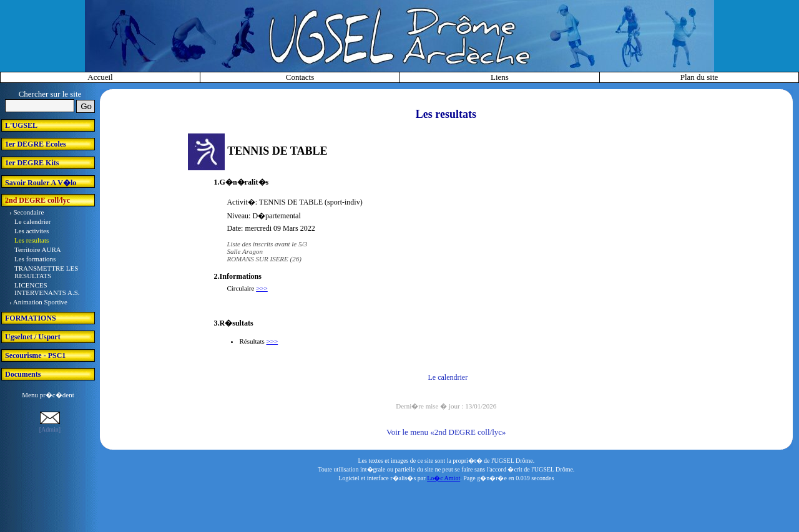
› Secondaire (27, 212)
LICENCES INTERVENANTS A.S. (47, 289)
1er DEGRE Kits (32, 163)
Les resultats (32, 240)
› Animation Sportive (38, 302)
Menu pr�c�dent (48, 395)
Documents (23, 374)
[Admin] (50, 429)
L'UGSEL (21, 125)
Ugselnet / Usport (33, 337)
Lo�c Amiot (444, 478)
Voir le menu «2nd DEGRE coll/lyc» (446, 432)
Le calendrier (32, 221)
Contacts (300, 77)
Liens (500, 77)
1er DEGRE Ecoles (36, 144)
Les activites (32, 231)
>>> (262, 288)
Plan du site (699, 77)
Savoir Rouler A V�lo (41, 183)
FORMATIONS (31, 318)
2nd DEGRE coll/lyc (37, 200)
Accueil (100, 77)
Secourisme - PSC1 (35, 355)
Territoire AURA (38, 249)
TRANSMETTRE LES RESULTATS (46, 272)
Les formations (35, 259)
